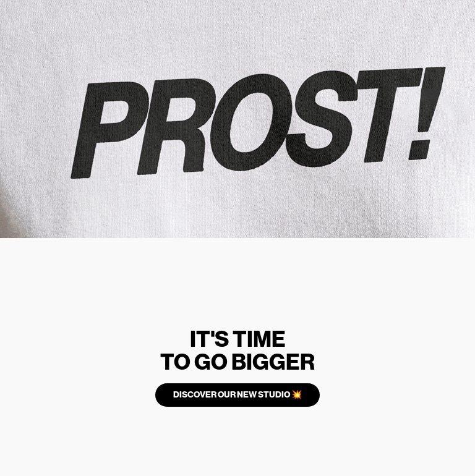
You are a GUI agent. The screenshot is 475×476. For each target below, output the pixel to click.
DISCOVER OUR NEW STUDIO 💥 (237, 395)
